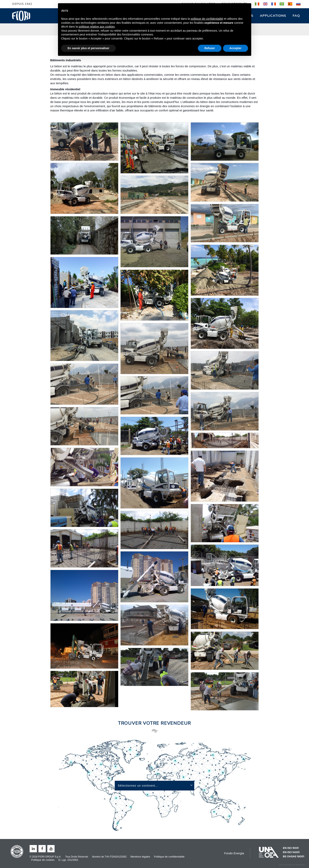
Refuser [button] (210, 48)
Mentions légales (140, 857)
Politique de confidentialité (169, 857)
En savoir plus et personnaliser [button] (89, 48)
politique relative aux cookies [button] (97, 27)
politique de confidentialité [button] (207, 19)
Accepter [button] (236, 48)
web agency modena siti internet (292, 865)
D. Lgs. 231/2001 (68, 860)
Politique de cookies (43, 860)
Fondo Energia (234, 853)
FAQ (296, 16)
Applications (273, 16)
